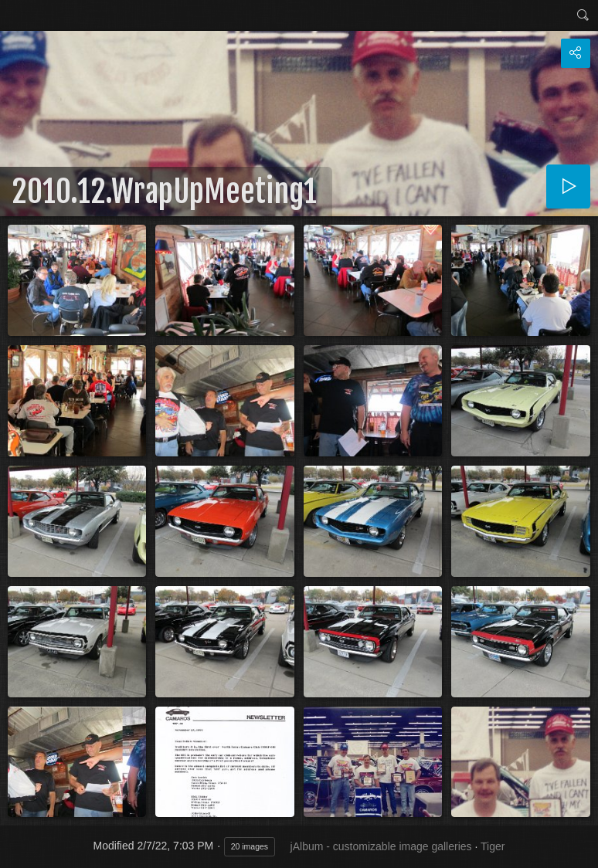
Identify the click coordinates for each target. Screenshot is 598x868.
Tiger (493, 846)
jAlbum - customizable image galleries (381, 846)
